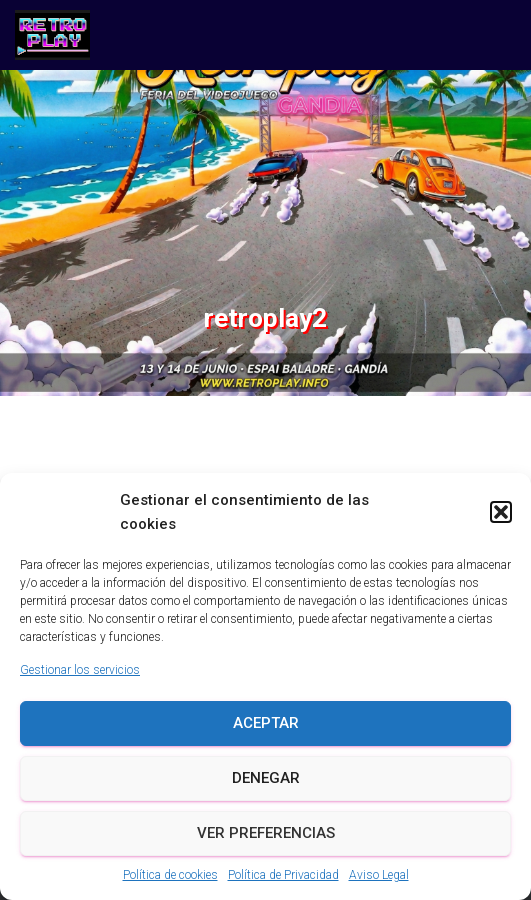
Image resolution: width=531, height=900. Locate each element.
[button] (501, 512)
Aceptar (266, 723)
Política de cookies (170, 875)
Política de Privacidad (283, 875)
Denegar (266, 778)
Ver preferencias (266, 833)
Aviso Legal (379, 875)
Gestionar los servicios (80, 670)
